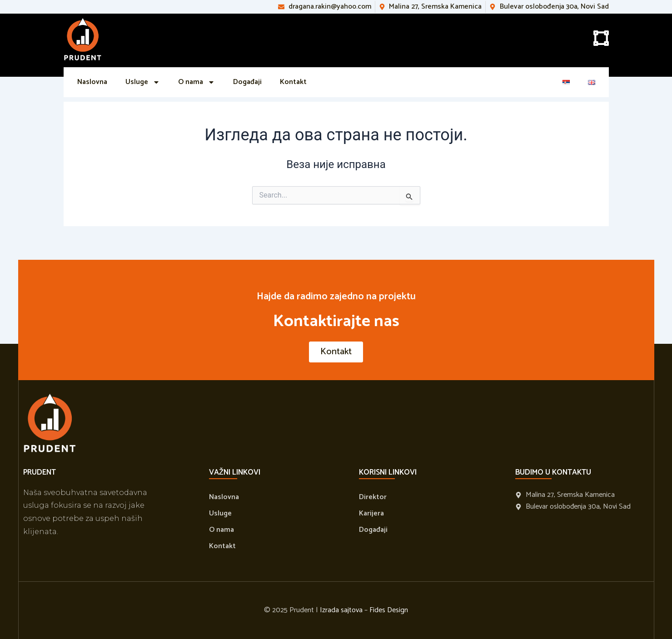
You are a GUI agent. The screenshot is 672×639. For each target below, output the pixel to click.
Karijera (371, 513)
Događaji (247, 82)
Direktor (373, 497)
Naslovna (92, 82)
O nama (197, 82)
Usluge (143, 82)
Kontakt (293, 82)
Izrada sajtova (341, 610)
